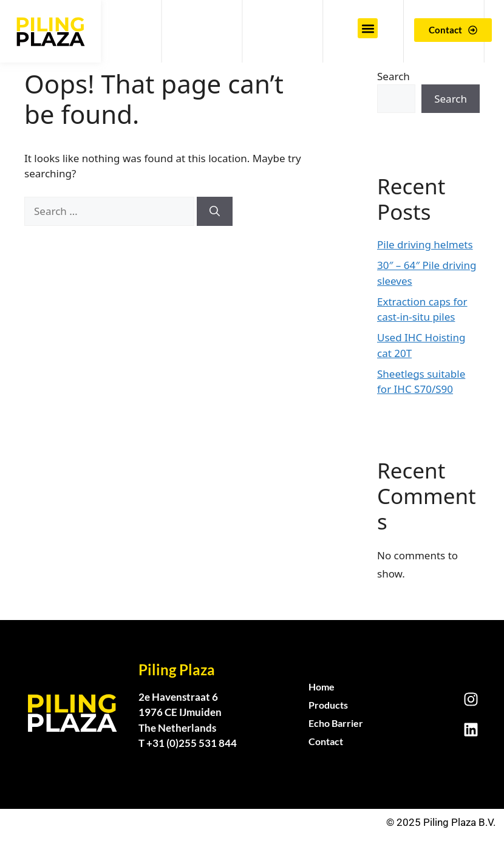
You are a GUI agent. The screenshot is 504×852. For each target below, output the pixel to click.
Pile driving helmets (425, 244)
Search (393, 76)
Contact (326, 741)
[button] (368, 28)
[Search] (215, 211)
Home (322, 687)
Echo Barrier (336, 723)
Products (328, 705)
